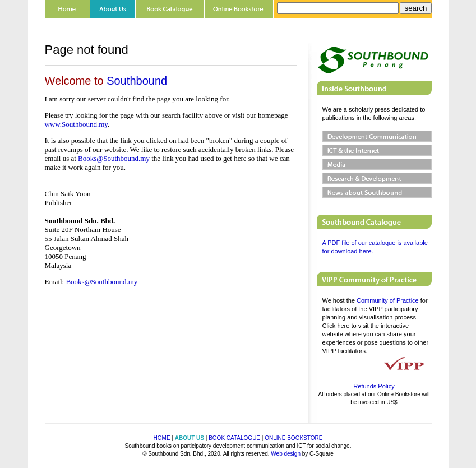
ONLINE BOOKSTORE (294, 438)
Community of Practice (388, 300)
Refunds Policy (374, 386)
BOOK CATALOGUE (234, 438)
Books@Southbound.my (115, 158)
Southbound (137, 81)
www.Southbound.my (76, 124)
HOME (162, 438)
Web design (286, 454)
